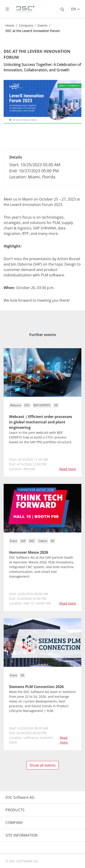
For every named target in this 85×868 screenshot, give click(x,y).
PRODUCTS (15, 810)
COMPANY (14, 823)
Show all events (43, 765)
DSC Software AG (20, 797)
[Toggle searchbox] (62, 9)
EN (74, 9)
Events (43, 25)
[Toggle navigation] (11, 9)
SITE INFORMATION (22, 835)
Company (26, 25)
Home (10, 25)
